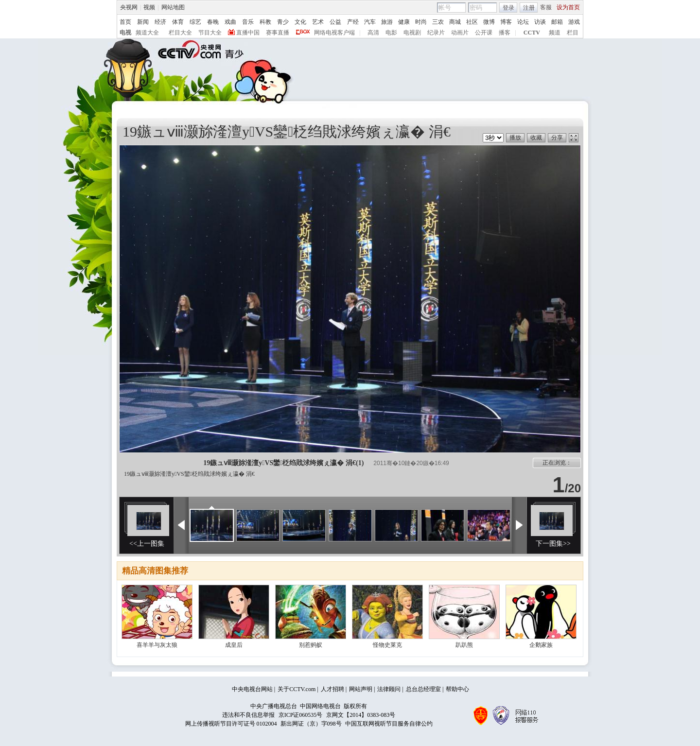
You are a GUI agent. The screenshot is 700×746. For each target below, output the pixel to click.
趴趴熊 (464, 645)
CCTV (532, 33)
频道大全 (147, 33)
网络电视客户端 (334, 33)
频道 (555, 33)
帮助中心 (457, 689)
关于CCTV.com (297, 689)
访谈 (540, 22)
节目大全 (210, 33)
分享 (557, 138)
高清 (373, 33)
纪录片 (436, 33)
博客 (506, 22)
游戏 (574, 22)
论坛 (523, 22)
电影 (391, 33)
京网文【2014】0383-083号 (361, 715)
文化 (300, 22)
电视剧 (412, 33)
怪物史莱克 (387, 645)
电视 (125, 33)
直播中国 (248, 33)
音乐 (248, 22)
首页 (125, 22)
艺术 (318, 22)
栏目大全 (180, 33)
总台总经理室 (423, 689)
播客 (505, 33)
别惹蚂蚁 (311, 645)
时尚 (421, 22)
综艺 (195, 22)
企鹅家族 (541, 645)
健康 (404, 22)
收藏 (536, 138)
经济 (160, 22)
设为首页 (568, 7)
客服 (546, 7)
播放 (515, 138)
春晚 (213, 22)
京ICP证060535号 (301, 715)
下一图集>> (553, 544)
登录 (508, 8)
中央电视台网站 (252, 689)
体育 (178, 22)
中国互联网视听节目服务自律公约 (389, 724)
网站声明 (361, 689)
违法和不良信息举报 (248, 715)
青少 (283, 22)
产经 (353, 22)
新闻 (143, 22)
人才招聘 (332, 689)
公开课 (484, 33)
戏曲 (230, 22)
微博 (489, 22)
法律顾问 (389, 689)
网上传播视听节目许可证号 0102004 (231, 724)
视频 (149, 7)
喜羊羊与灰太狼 (157, 645)
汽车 (370, 22)
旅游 (387, 22)
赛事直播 (278, 33)
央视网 (129, 7)
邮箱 (557, 22)
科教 (265, 22)
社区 (472, 22)
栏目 (573, 33)
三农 (438, 22)
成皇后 (234, 645)
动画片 (460, 33)
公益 (335, 22)
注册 (529, 8)
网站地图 (173, 7)
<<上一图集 (147, 544)
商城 (455, 22)
